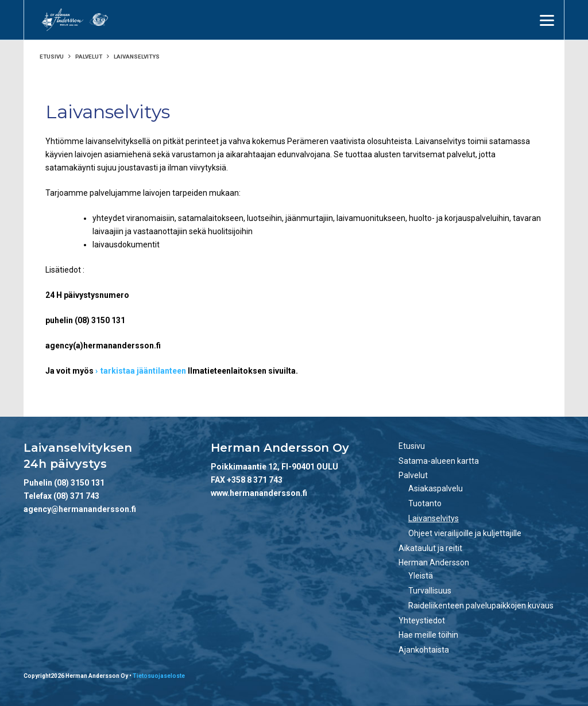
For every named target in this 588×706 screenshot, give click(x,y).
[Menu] (547, 20)
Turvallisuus (430, 591)
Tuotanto (425, 503)
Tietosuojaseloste (159, 676)
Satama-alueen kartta (439, 461)
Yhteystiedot (422, 620)
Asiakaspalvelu (436, 488)
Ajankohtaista (424, 650)
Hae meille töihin (428, 635)
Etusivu (52, 57)
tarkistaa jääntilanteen (143, 371)
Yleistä (421, 576)
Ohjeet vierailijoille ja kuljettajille (465, 533)
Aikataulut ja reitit (430, 548)
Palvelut (89, 57)
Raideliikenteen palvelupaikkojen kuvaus (481, 606)
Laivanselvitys (434, 518)
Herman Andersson (434, 563)
